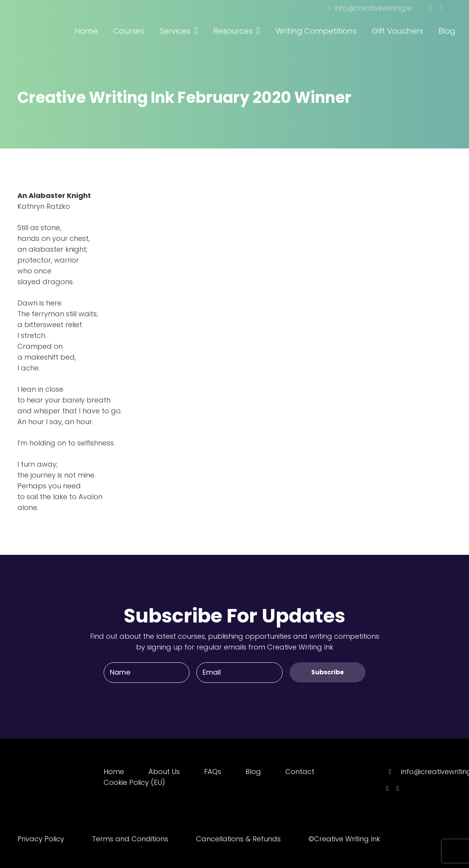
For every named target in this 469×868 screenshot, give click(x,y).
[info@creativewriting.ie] (394, 772)
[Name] (147, 672)
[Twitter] (441, 8)
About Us (164, 772)
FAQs (213, 772)
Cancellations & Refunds (238, 839)
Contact (300, 772)
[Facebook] (431, 8)
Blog (253, 772)
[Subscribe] (327, 672)
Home (114, 772)
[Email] (239, 672)
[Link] (60, 20)
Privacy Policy (41, 839)
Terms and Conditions (130, 839)
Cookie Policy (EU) (134, 782)
